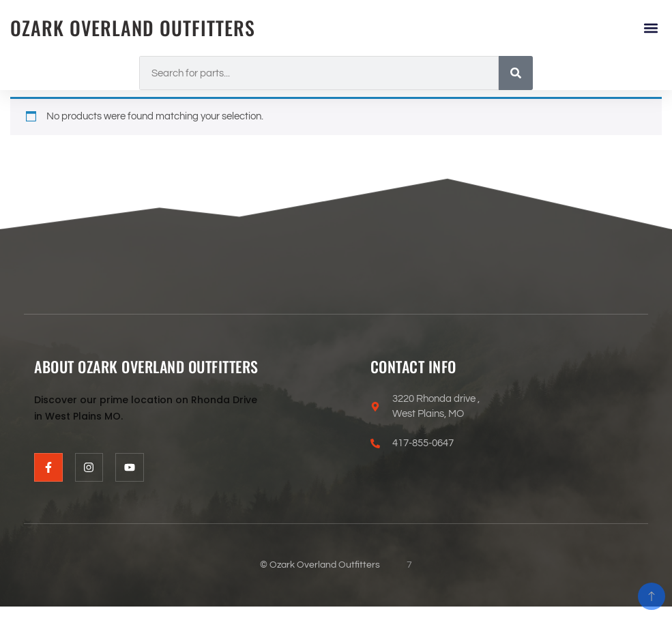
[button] (651, 28)
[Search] (516, 73)
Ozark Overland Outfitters (133, 28)
